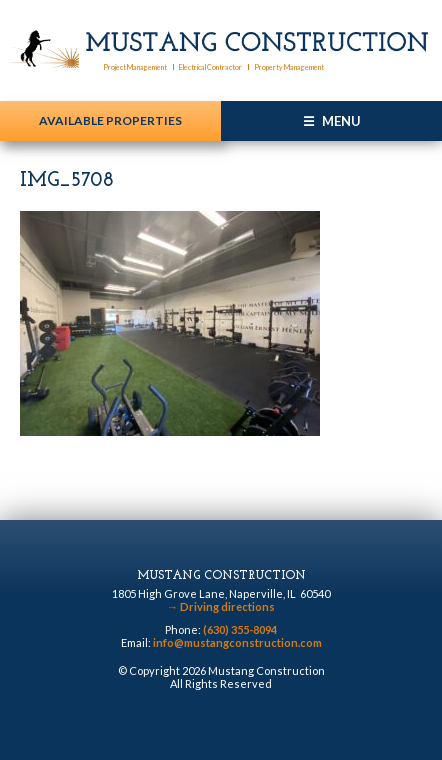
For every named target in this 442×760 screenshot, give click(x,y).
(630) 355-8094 (240, 629)
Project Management (135, 67)
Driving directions (221, 606)
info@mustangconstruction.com (237, 642)
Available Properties (110, 120)
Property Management (289, 67)
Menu (341, 121)
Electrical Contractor (210, 67)
